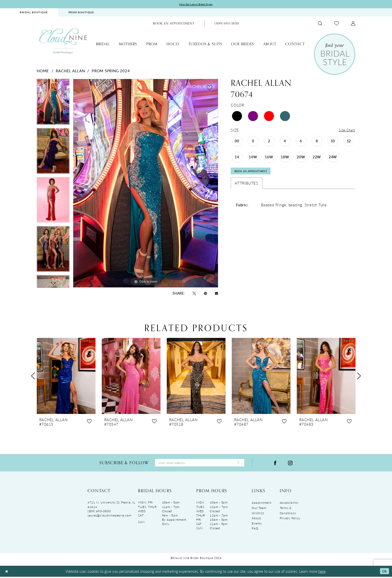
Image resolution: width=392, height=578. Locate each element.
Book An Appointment (254, 173)
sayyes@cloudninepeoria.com (109, 517)
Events (257, 525)
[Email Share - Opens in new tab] (216, 294)
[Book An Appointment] (174, 24)
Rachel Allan (70, 71)
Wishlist (258, 515)
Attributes (246, 185)
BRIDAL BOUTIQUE (34, 13)
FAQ (255, 530)
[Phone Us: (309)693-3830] (227, 24)
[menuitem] (34, 13)
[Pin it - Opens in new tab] (205, 293)
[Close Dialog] (7, 573)
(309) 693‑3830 (99, 513)
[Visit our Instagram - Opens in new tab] (290, 464)
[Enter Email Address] (200, 464)
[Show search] (320, 24)
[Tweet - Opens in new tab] (194, 293)
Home (43, 71)
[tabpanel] (53, 104)
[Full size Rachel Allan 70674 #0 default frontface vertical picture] (146, 184)
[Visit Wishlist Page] (337, 24)
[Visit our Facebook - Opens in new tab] (275, 464)
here (322, 572)
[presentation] (66, 376)
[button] (353, 24)
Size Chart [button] (346, 131)
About (256, 520)
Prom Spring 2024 (111, 71)
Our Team (259, 509)
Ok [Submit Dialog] (384, 572)
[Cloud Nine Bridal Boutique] (63, 41)
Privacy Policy (290, 520)
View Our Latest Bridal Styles (196, 4)
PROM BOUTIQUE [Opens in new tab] (81, 13)
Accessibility (289, 504)
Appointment (261, 504)
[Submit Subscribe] (238, 464)
